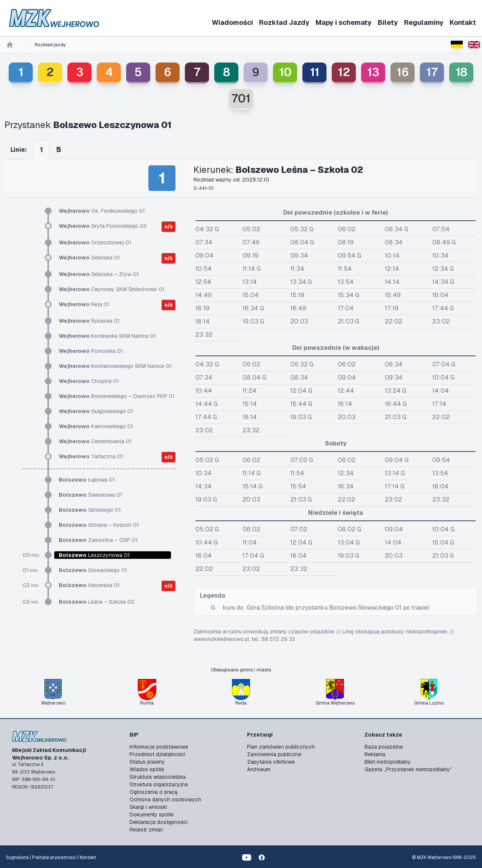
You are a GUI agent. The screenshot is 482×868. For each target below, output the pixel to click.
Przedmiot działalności (157, 754)
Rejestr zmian (146, 830)
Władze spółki (147, 769)
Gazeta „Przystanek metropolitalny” (408, 769)
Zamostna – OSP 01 (98, 540)
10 (285, 72)
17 (432, 72)
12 (344, 72)
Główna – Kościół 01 (99, 525)
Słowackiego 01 (93, 570)
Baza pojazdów (384, 747)
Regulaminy (424, 22)
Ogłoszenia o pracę (154, 792)
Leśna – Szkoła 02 (97, 602)
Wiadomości (232, 22)
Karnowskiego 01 (96, 426)
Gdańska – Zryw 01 (99, 274)
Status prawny (147, 762)
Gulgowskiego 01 (96, 411)
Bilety (388, 22)
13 (373, 72)
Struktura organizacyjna (159, 784)
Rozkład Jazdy (284, 22)
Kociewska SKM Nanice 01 (107, 336)
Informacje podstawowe (159, 747)
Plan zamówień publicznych (281, 747)
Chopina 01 (89, 381)
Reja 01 (84, 304)
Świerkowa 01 (91, 495)
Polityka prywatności (54, 857)
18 (461, 72)
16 (403, 72)
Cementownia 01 (95, 441)
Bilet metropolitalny (388, 762)
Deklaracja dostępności (159, 822)
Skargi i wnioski (148, 807)
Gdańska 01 (89, 258)
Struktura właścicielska (158, 777)
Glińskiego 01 (90, 510)
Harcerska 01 (89, 585)
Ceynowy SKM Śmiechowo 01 (112, 289)
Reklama (375, 754)
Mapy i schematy (344, 22)
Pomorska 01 (91, 351)
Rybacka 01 (89, 321)
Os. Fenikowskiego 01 (102, 211)
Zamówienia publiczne (274, 754)
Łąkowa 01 (87, 480)
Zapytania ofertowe (271, 762)
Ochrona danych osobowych (165, 799)
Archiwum (259, 769)
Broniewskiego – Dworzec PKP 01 (117, 396)
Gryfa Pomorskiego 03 (103, 226)
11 (315, 72)
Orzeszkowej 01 (95, 243)
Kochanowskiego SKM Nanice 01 (115, 366)
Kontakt (463, 22)
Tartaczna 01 (91, 456)
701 (241, 98)
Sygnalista (17, 857)
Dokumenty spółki (152, 815)
